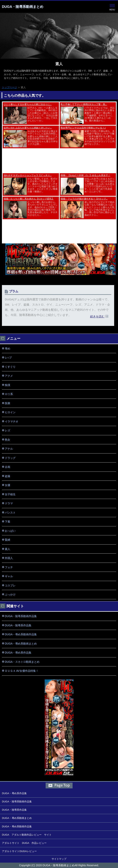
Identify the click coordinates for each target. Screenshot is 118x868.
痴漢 (8, 385)
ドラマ (9, 503)
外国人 (9, 558)
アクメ (9, 376)
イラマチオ (12, 421)
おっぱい (10, 531)
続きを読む (97, 316)
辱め (8, 349)
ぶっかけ (10, 594)
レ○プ (8, 358)
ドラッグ (10, 458)
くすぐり (10, 367)
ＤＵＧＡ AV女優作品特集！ (22, 671)
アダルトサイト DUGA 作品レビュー (24, 843)
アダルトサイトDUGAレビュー (19, 851)
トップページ (9, 87)
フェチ (9, 567)
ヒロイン (10, 412)
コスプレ (10, 585)
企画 (8, 467)
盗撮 (8, 476)
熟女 (8, 440)
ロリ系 (9, 394)
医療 (8, 403)
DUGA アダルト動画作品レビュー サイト (27, 835)
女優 (8, 485)
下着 (8, 522)
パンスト (10, 513)
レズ (8, 430)
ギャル (9, 576)
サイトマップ (59, 859)
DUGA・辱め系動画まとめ (21, 644)
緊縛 (8, 540)
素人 (59, 64)
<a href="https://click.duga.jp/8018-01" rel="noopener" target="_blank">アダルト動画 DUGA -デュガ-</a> (59, 137)
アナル (9, 449)
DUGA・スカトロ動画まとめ (22, 662)
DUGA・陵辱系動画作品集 (21, 616)
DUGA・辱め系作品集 (18, 653)
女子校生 (10, 494)
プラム (14, 291)
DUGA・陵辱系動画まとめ (23, 7)
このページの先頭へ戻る (59, 786)
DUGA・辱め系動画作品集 (21, 634)
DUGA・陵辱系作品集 (18, 625)
